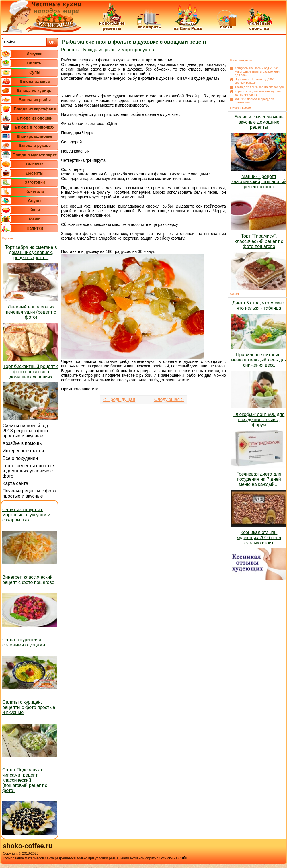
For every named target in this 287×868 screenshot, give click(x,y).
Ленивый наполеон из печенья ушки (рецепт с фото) (31, 312)
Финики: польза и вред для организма (254, 101)
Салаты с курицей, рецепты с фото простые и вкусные (29, 707)
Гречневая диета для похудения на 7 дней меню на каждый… (259, 479)
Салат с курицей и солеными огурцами (24, 642)
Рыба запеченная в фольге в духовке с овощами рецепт (134, 42)
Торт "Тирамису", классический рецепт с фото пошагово (259, 241)
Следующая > (169, 399)
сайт (183, 858)
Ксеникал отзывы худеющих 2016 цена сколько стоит (259, 538)
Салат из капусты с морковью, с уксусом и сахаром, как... (26, 515)
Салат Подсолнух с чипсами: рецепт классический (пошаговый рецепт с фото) (25, 780)
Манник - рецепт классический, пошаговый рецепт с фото (259, 182)
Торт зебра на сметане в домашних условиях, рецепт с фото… (31, 252)
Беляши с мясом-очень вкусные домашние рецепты (259, 122)
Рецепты (71, 50)
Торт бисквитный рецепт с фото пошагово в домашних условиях (31, 372)
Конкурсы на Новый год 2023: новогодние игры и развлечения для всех (258, 71)
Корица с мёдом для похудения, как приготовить (258, 93)
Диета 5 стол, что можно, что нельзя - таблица (259, 305)
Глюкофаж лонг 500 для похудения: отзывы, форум (259, 420)
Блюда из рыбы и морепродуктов (118, 50)
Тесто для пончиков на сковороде (259, 87)
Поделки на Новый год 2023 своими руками (255, 81)
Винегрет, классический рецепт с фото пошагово (28, 580)
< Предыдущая (119, 399)
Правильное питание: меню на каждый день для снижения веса (259, 360)
